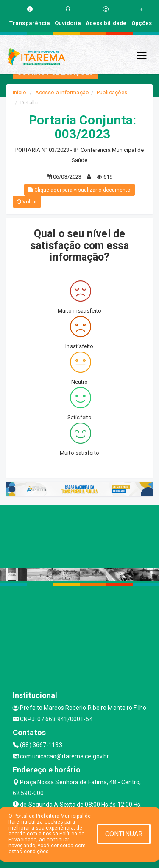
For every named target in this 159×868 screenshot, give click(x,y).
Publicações (112, 92)
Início (20, 92)
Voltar (27, 202)
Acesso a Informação (62, 92)
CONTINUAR (124, 834)
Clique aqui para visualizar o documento (79, 190)
